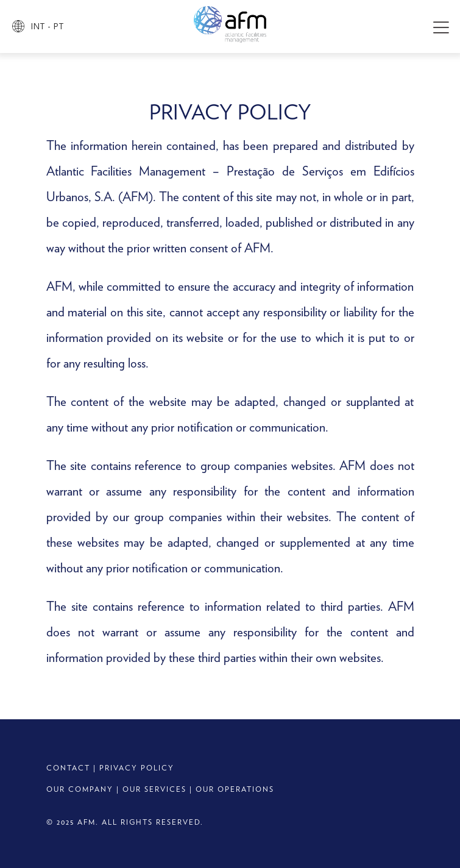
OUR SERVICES (154, 789)
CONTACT (68, 768)
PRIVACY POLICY (137, 768)
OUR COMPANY (80, 789)
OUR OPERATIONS (235, 789)
